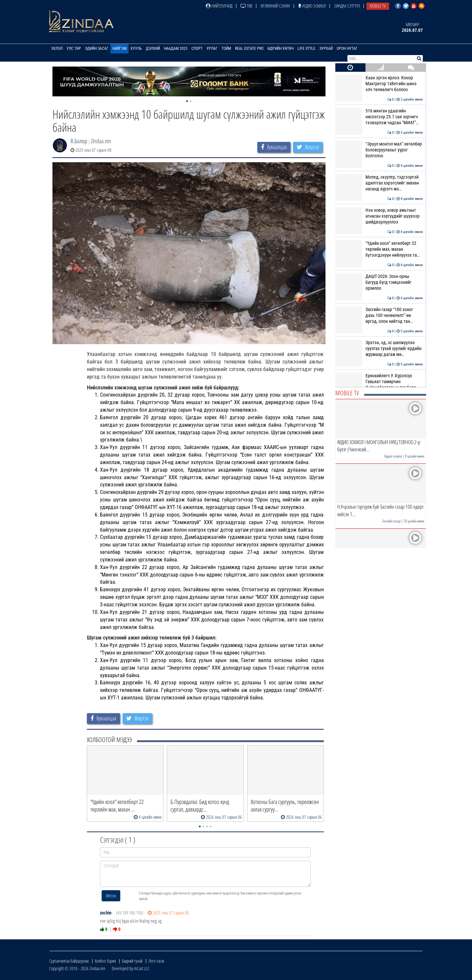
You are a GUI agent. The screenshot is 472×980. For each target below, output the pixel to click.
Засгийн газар (391, 521)
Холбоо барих (105, 961)
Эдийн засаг (97, 49)
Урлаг (212, 49)
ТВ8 (246, 6)
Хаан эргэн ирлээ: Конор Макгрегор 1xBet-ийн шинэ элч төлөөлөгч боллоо (379, 84)
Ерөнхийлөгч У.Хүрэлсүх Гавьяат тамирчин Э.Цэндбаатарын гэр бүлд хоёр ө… (379, 385)
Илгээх (111, 896)
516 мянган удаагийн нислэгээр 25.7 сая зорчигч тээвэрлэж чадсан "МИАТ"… (379, 117)
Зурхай (326, 49)
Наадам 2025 (176, 49)
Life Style (306, 49)
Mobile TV (378, 6)
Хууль (136, 49)
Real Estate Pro (249, 49)
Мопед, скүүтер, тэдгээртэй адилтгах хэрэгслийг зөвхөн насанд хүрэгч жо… (379, 183)
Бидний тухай (132, 961)
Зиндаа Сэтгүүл (347, 6)
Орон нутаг (347, 49)
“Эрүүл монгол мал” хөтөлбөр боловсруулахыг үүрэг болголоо (379, 150)
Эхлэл (57, 49)
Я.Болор (79, 141)
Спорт (197, 49)
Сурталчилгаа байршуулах (69, 961)
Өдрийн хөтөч (281, 49)
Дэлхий (153, 49)
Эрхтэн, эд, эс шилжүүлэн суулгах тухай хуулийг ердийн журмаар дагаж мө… (379, 349)
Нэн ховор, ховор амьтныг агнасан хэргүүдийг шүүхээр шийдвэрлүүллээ (379, 216)
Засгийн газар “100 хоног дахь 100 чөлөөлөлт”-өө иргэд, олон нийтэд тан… (379, 315)
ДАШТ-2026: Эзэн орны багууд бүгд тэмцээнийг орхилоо (379, 282)
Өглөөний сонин (275, 6)
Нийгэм (119, 49)
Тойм (226, 49)
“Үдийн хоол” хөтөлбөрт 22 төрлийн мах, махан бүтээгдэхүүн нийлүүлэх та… (379, 249)
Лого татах (156, 961)
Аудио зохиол (312, 6)
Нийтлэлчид (219, 6)
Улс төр (74, 49)
